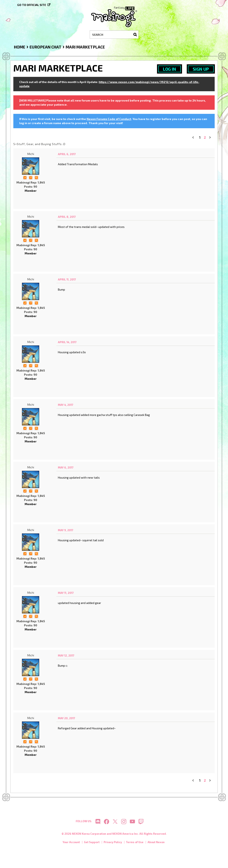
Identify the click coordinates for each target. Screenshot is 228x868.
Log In (170, 69)
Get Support (92, 843)
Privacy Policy (113, 843)
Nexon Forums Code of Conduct (109, 119)
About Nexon (156, 843)
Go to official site (32, 5)
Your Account (71, 843)
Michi (31, 154)
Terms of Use (135, 843)
